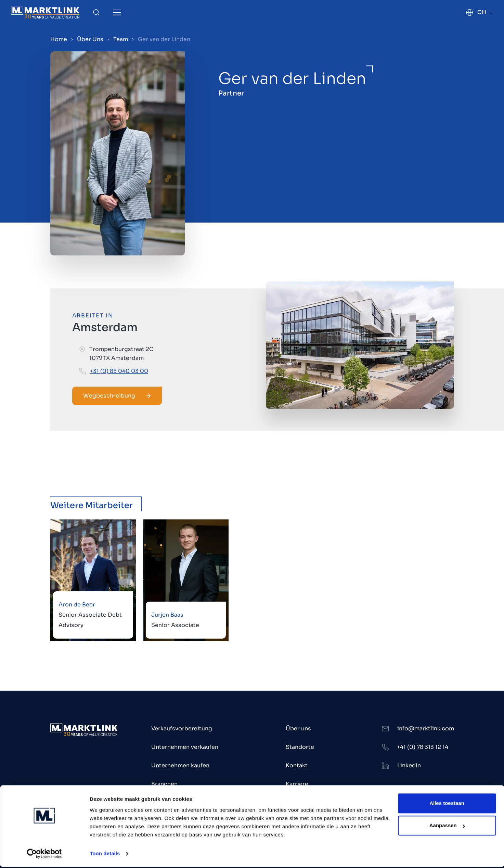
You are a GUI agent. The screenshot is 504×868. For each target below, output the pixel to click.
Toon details (105, 854)
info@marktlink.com (426, 728)
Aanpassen (447, 826)
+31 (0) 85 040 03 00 (119, 371)
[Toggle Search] (96, 12)
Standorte (300, 747)
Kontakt (297, 765)
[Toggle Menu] (117, 12)
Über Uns (90, 39)
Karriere (297, 784)
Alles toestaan (447, 804)
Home (59, 39)
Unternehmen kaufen (180, 765)
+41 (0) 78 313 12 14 (423, 747)
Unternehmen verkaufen (185, 747)
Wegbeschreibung (117, 396)
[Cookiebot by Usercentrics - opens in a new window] (44, 855)
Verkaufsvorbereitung (182, 728)
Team (121, 39)
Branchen (164, 784)
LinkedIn (409, 765)
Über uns (298, 728)
